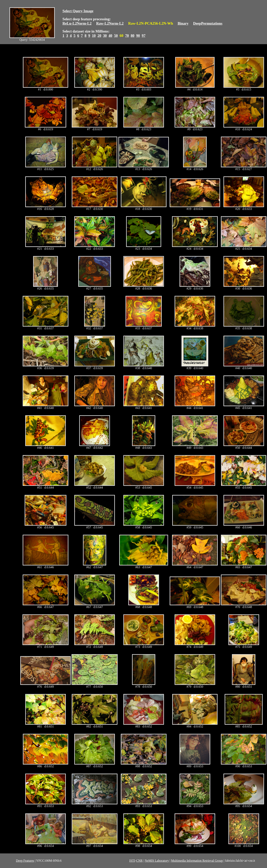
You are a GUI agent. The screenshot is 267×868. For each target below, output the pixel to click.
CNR (139, 861)
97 (144, 36)
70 (127, 36)
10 (94, 36)
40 (110, 36)
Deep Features (25, 861)
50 (116, 36)
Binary (183, 23)
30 (105, 36)
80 (133, 36)
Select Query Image (78, 11)
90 (138, 36)
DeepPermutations (208, 23)
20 (99, 36)
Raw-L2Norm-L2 (110, 23)
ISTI (132, 861)
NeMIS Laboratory (157, 861)
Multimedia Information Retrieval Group (197, 861)
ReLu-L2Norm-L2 (77, 23)
